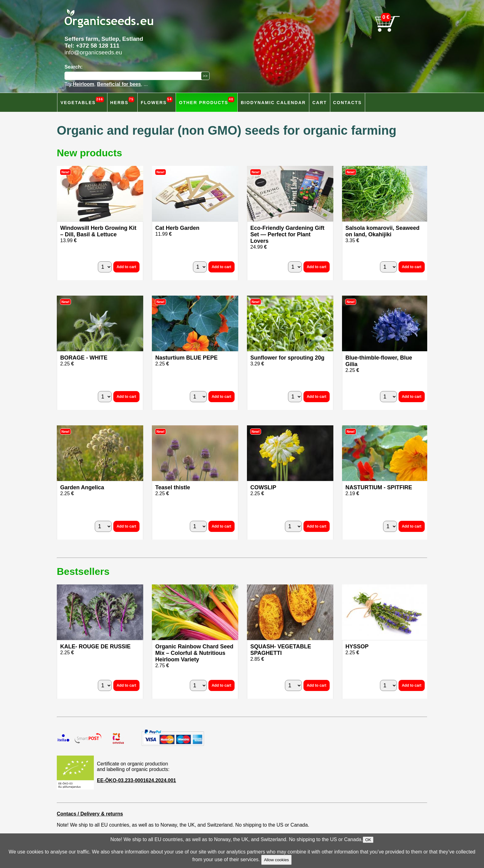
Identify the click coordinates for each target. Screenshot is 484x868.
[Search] (134, 76)
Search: (74, 67)
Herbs (122, 101)
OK (368, 840)
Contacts (347, 103)
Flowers (157, 101)
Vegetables (82, 101)
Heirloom (83, 84)
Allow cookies (276, 860)
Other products (207, 101)
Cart (320, 103)
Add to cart (126, 267)
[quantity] (105, 267)
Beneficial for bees (119, 84)
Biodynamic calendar (273, 103)
